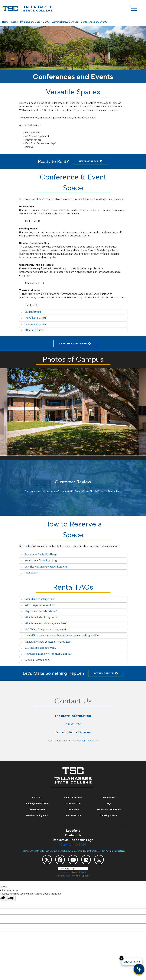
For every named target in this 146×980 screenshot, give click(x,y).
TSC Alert (37, 797)
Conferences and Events (94, 22)
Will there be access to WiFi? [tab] (38, 648)
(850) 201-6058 (73, 724)
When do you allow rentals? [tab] (38, 605)
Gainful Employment (37, 815)
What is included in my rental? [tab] (40, 617)
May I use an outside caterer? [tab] (39, 611)
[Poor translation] (11, 898)
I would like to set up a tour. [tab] (38, 599)
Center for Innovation (86, 740)
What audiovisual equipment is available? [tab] (46, 642)
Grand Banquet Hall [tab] (34, 318)
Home (5, 22)
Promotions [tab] (29, 573)
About (14, 22)
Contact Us (73, 835)
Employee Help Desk (37, 803)
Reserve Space (89, 161)
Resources (109, 797)
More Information (115, 851)
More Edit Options (81, 875)
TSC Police (73, 809)
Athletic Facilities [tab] (32, 330)
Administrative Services (65, 22)
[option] (73, 412)
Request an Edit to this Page (73, 840)
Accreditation (73, 815)
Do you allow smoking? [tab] (35, 660)
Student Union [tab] (31, 312)
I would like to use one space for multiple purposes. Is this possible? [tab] (60, 636)
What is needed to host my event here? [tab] (44, 623)
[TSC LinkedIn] (86, 860)
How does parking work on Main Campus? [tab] (46, 654)
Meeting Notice (109, 815)
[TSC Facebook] (60, 860)
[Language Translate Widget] (73, 868)
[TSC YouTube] (73, 860)
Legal (109, 803)
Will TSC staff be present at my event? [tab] (43, 629)
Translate (79, 872)
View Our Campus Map (73, 343)
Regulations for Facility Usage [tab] (39, 561)
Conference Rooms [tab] (33, 324)
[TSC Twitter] (47, 860)
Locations (73, 831)
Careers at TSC (73, 803)
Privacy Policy (37, 809)
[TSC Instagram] (99, 860)
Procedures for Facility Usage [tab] (39, 554)
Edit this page (63, 875)
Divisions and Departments (35, 22)
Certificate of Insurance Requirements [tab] (44, 567)
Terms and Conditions (109, 809)
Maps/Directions (73, 797)
